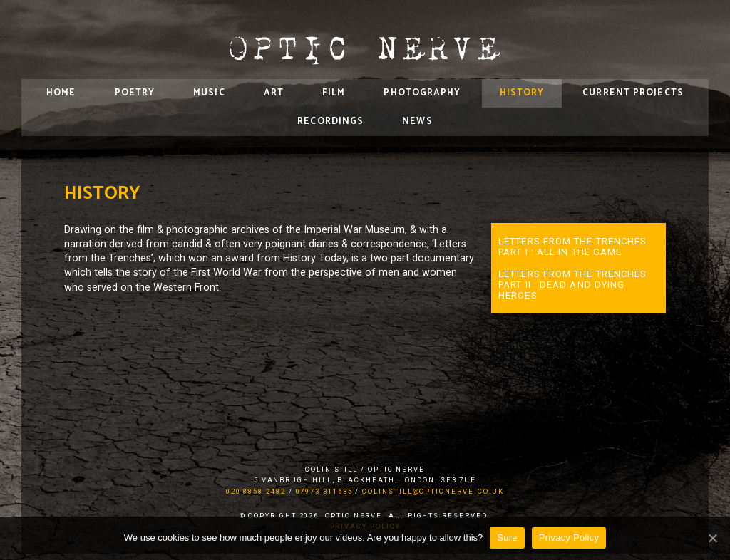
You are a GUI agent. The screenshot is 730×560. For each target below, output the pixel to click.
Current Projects (633, 93)
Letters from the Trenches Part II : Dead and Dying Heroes (573, 285)
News (417, 121)
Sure (507, 538)
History (522, 93)
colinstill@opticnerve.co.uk (433, 491)
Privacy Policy (569, 538)
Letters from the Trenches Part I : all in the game (573, 247)
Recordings (330, 121)
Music (209, 93)
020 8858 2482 (256, 491)
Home (61, 93)
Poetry (135, 93)
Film (334, 93)
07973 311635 (324, 491)
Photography (422, 93)
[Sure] (712, 538)
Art (274, 93)
